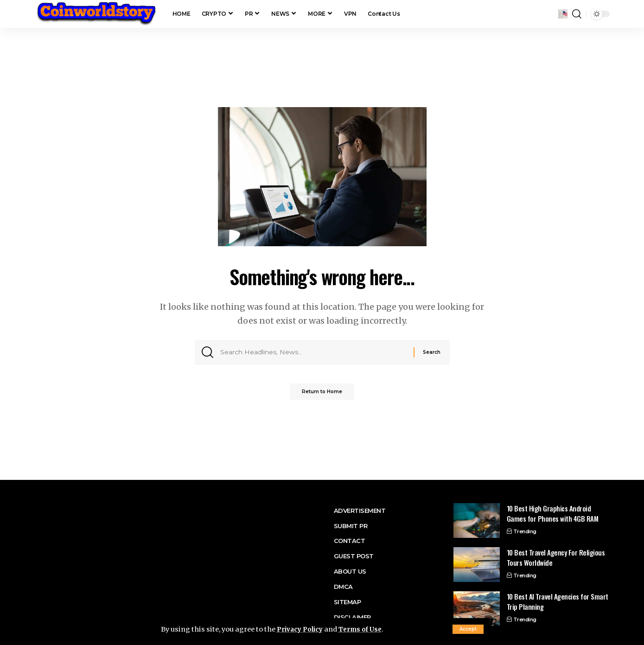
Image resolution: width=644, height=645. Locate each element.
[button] (468, 629)
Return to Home (322, 395)
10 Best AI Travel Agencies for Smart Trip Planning (558, 602)
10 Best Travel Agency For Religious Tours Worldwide (556, 558)
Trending (525, 531)
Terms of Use (365, 629)
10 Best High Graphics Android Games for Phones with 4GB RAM (553, 514)
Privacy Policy (302, 629)
